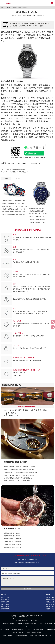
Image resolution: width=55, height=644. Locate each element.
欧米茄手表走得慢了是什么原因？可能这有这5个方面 (18, 481)
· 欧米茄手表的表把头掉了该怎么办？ (38, 214)
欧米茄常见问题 (50, 604)
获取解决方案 (28, 589)
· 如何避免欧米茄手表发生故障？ (37, 222)
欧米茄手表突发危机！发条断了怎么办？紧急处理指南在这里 (20, 467)
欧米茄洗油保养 (5, 604)
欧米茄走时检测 (5, 597)
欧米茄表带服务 (5, 609)
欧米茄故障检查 (5, 602)
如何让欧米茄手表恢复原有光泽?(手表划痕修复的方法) (18, 478)
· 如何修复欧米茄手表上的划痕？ (37, 219)
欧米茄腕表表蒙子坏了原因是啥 (12, 533)
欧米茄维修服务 (50, 597)
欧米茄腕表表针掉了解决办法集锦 (13, 542)
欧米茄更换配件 (50, 602)
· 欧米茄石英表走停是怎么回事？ (37, 211)
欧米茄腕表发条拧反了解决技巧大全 (13, 536)
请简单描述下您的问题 (27, 581)
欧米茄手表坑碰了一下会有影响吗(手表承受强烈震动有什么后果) (21, 472)
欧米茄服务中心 (50, 609)
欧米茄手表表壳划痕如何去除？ (19, 169)
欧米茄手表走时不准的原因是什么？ (20, 172)
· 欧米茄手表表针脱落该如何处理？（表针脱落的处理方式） (14, 209)
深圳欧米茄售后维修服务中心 (19, 616)
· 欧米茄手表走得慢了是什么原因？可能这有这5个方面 (14, 215)
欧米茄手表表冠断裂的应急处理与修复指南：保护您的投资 (19, 470)
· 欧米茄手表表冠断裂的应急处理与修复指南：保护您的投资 (14, 203)
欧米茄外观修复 (5, 607)
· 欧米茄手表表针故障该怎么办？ (37, 217)
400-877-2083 (17, 375)
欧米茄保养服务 (50, 600)
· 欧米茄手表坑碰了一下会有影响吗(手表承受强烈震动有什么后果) (14, 206)
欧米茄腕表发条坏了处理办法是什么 (13, 539)
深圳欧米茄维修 (22, 7)
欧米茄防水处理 (5, 600)
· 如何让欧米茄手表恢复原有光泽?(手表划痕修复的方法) (14, 212)
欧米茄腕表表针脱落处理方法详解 (13, 544)
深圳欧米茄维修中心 (12, 7)
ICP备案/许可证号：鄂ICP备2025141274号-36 (27, 621)
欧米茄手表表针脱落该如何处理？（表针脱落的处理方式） (19, 475)
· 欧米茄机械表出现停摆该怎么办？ (37, 208)
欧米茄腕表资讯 (50, 607)
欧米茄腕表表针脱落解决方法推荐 (13, 547)
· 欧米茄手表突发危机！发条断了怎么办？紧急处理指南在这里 (14, 201)
